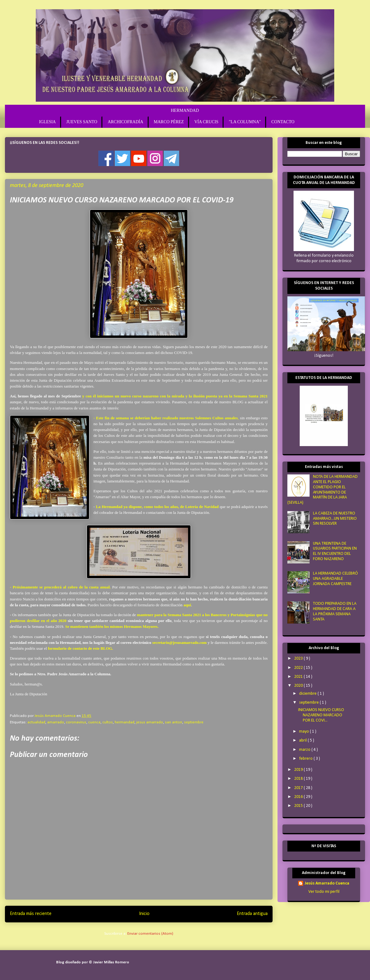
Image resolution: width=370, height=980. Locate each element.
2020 (299, 686)
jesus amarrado (150, 722)
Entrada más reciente (31, 914)
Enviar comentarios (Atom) (150, 934)
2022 (299, 668)
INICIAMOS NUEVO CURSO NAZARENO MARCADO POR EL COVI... (321, 715)
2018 (299, 779)
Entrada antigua (252, 914)
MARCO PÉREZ (169, 122)
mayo (304, 732)
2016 (299, 797)
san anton (174, 722)
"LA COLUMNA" (245, 122)
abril (303, 740)
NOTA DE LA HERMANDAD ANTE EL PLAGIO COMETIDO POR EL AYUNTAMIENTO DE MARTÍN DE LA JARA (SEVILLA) (323, 490)
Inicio (144, 914)
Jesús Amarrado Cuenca (327, 883)
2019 (299, 770)
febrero (306, 759)
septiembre (194, 722)
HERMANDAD (185, 110)
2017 (299, 788)
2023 (299, 659)
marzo (305, 750)
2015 (299, 806)
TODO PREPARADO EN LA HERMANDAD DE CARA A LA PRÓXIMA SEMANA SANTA (335, 611)
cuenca (94, 722)
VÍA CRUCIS (206, 122)
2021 (299, 677)
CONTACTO (283, 122)
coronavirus (76, 722)
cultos (108, 722)
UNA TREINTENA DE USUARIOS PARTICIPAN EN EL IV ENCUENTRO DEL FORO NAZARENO (335, 551)
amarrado (56, 722)
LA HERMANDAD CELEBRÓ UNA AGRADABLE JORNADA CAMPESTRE (335, 579)
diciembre (308, 694)
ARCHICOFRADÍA (125, 122)
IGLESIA (47, 122)
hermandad (125, 722)
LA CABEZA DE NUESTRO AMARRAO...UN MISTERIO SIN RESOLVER (335, 519)
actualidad (36, 722)
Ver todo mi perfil (324, 892)
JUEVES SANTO (82, 122)
